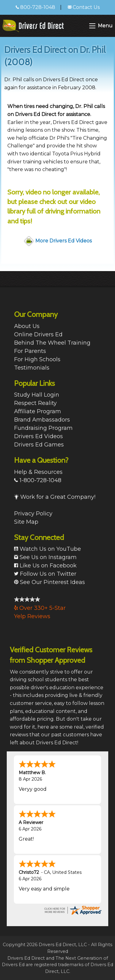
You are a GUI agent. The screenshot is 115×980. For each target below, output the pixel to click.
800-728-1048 (35, 7)
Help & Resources (38, 472)
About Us (27, 326)
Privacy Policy (33, 514)
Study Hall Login (37, 395)
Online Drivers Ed (38, 334)
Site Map (26, 522)
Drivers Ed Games (39, 445)
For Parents (30, 351)
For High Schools (37, 359)
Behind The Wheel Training (52, 343)
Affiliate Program (38, 411)
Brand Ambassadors (42, 420)
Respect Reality (35, 403)
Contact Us (84, 7)
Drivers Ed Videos (38, 436)
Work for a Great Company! (55, 497)
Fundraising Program (43, 428)
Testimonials (32, 368)
